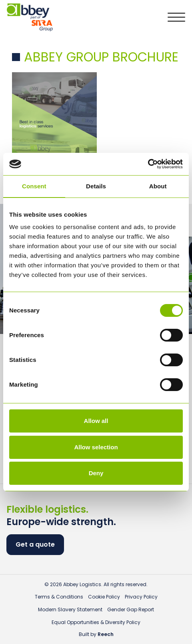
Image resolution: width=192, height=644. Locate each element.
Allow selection (96, 447)
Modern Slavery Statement (70, 609)
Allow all (96, 421)
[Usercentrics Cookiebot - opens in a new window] (148, 164)
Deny (96, 473)
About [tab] (158, 186)
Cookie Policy (104, 597)
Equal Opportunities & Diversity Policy (96, 622)
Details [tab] (96, 186)
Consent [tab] (34, 186)
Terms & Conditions (59, 597)
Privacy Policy (141, 597)
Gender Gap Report (131, 609)
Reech (106, 634)
